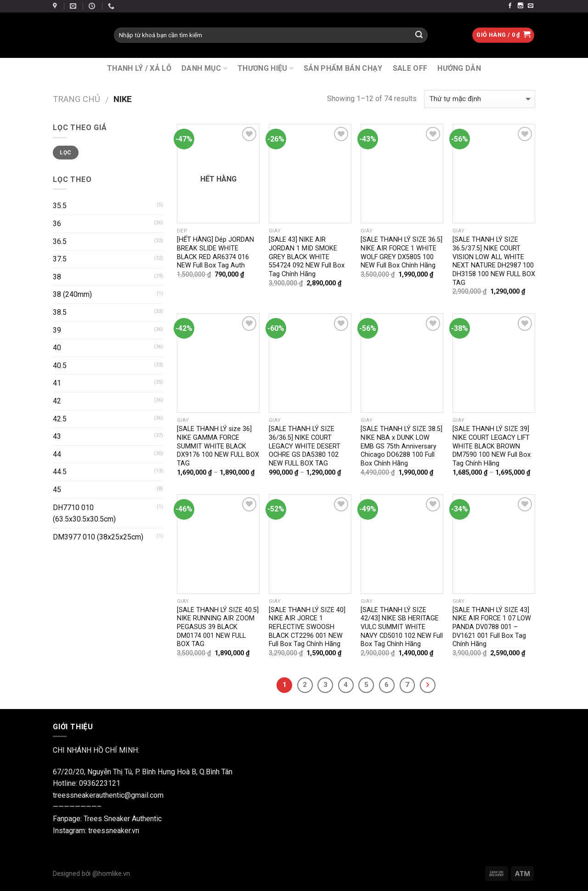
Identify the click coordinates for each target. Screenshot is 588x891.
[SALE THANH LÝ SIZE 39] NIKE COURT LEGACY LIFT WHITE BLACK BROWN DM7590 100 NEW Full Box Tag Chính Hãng (492, 446)
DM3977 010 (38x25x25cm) (98, 537)
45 (57, 490)
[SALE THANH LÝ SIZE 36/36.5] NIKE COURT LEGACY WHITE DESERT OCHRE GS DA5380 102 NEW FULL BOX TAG (305, 446)
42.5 (60, 419)
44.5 (60, 472)
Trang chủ (76, 99)
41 (57, 383)
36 (57, 224)
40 (57, 348)
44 (57, 454)
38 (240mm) (72, 294)
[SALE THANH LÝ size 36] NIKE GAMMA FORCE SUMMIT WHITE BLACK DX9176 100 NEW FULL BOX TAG (218, 446)
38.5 (60, 312)
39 (57, 330)
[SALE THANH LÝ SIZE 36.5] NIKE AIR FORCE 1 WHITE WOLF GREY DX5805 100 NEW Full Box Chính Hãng (401, 253)
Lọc (65, 153)
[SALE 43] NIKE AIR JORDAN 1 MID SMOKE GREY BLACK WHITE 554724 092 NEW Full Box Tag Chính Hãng (307, 257)
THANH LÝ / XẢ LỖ (139, 68)
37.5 (60, 259)
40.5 (60, 366)
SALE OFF (410, 68)
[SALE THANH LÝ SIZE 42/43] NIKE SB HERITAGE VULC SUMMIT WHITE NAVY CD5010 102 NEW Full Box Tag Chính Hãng (402, 627)
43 (57, 436)
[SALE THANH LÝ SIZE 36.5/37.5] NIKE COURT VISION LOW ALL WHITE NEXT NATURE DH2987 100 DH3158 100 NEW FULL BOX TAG (494, 261)
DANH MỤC (204, 68)
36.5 (60, 241)
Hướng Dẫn (459, 68)
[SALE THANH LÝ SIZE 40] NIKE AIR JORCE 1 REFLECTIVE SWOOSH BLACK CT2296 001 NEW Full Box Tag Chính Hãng (307, 627)
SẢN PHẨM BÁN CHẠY (343, 68)
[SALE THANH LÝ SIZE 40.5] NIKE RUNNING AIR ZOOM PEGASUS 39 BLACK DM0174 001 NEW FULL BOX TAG (218, 627)
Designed (67, 874)
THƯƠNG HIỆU (266, 68)
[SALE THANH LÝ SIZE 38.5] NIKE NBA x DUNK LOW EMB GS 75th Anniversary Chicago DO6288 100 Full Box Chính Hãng (401, 446)
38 (57, 277)
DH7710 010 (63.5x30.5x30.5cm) (84, 514)
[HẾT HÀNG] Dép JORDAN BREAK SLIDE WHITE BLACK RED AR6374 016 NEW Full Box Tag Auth (215, 253)
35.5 (60, 206)
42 (57, 401)
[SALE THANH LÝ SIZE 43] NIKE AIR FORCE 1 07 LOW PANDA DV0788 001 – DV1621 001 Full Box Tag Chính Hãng (492, 627)
